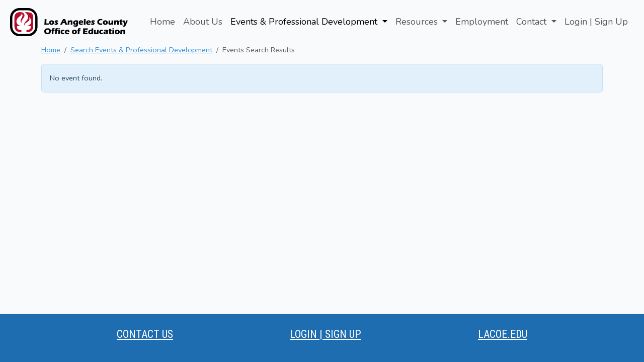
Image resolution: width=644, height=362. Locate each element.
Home (163, 22)
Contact (533, 22)
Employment (482, 22)
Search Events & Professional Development (141, 50)
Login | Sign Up (596, 22)
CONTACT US (145, 334)
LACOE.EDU (503, 334)
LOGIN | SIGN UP (326, 334)
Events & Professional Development (305, 22)
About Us (203, 22)
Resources (418, 22)
